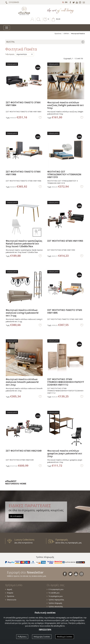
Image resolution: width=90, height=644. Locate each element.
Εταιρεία (9, 593)
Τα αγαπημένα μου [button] (55, 596)
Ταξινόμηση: (10, 54)
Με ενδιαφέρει (16, 516)
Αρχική (9, 589)
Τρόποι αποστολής (55, 607)
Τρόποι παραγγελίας (55, 600)
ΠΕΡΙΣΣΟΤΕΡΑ (45, 630)
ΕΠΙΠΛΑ (66, 34)
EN (66, 2)
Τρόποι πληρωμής (54, 603)
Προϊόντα (58, 34)
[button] (45, 21)
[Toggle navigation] (7, 28)
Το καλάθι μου (53, 593)
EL (63, 2)
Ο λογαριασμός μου (55, 589)
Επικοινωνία (11, 600)
